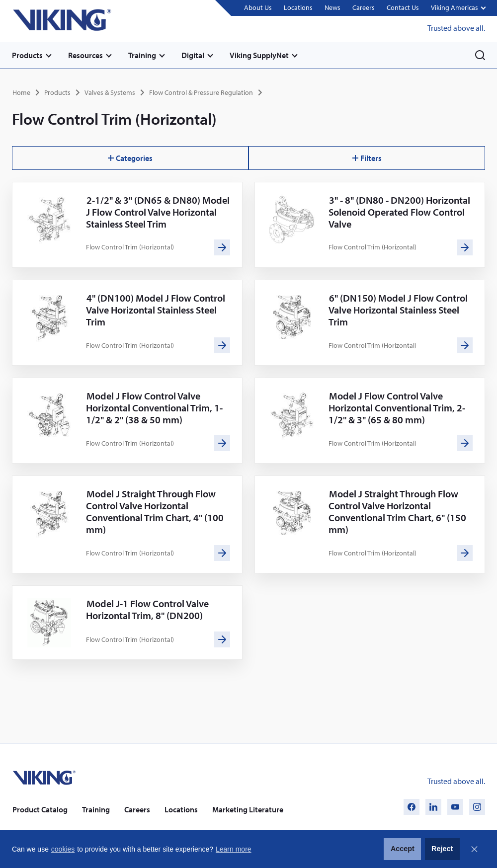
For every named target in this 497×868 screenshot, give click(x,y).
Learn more (234, 849)
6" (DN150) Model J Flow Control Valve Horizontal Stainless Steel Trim (398, 310)
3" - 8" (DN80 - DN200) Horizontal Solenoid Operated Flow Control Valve (399, 212)
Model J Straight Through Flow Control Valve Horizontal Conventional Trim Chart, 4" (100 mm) (155, 512)
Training (142, 55)
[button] (458, 8)
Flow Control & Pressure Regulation (201, 92)
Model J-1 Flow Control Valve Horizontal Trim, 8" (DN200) (147, 609)
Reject (442, 849)
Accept (403, 849)
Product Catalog (40, 809)
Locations (298, 7)
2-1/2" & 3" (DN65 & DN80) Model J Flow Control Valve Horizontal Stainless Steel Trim (158, 212)
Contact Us (403, 7)
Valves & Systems (110, 92)
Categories (130, 158)
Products (27, 55)
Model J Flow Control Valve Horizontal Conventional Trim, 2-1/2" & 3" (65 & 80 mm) (397, 408)
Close (474, 849)
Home (21, 92)
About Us (258, 7)
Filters (367, 158)
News (332, 7)
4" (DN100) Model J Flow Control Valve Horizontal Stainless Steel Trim (156, 310)
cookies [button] (63, 849)
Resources (85, 55)
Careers (364, 7)
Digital (193, 55)
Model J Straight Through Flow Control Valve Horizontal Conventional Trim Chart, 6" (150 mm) (397, 512)
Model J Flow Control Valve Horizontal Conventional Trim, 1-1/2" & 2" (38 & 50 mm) (154, 408)
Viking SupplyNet (259, 55)
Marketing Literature (248, 809)
